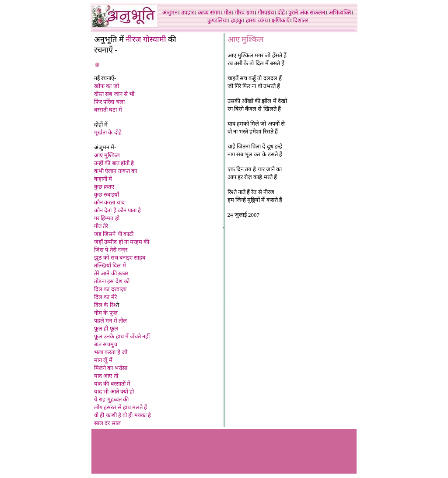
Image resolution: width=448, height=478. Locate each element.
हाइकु (237, 20)
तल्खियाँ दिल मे (110, 265)
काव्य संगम (209, 12)
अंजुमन (170, 12)
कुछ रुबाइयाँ (107, 195)
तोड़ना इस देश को (112, 281)
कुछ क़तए (104, 187)
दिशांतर (301, 20)
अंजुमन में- (105, 147)
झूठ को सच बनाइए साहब (120, 258)
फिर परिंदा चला (109, 102)
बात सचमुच (106, 344)
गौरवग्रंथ (266, 12)
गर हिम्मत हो (107, 218)
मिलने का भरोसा (111, 368)
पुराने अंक (298, 12)
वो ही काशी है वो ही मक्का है (122, 415)
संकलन (317, 12)
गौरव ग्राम (244, 12)
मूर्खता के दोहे (108, 132)
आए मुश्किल (107, 155)
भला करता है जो (111, 352)
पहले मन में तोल (110, 321)
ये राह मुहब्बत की (111, 399)
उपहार (187, 12)
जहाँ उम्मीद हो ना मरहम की (122, 242)
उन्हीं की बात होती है (114, 163)
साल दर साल (107, 423)
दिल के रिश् (105, 305)
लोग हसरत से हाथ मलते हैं (121, 407)
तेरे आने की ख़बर (111, 273)
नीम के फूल (106, 313)
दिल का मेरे (105, 297)
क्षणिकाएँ (281, 20)
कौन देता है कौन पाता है (117, 210)
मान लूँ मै (103, 360)
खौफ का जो (107, 86)
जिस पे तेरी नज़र (111, 250)
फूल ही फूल (106, 329)
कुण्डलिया (217, 20)
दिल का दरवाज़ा (110, 289)
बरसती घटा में (108, 110)
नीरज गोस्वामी (146, 39)
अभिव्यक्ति (340, 12)
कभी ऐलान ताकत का (115, 171)
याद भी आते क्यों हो (114, 392)
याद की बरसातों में (112, 384)
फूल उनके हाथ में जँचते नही (122, 336)
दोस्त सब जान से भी (114, 94)
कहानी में (103, 179)
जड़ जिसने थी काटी (114, 234)
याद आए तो (106, 376)
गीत (228, 12)
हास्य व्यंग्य (257, 20)
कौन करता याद (109, 202)
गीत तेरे (101, 226)
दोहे (281, 12)
